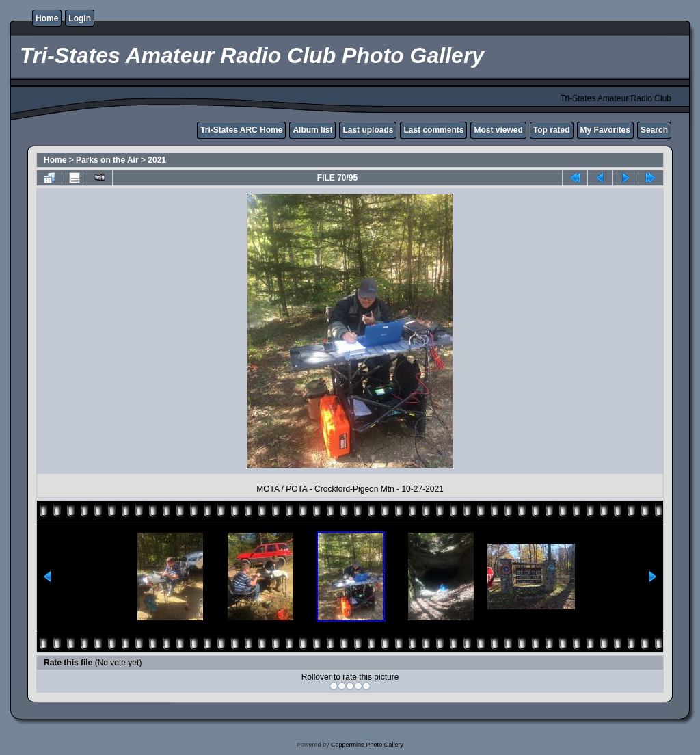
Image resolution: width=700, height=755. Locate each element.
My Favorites (605, 130)
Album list (312, 130)
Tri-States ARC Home (241, 130)
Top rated (552, 130)
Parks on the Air (107, 160)
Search (654, 130)
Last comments (433, 130)
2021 (157, 160)
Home (47, 18)
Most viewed (498, 130)
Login (80, 18)
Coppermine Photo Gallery (367, 745)
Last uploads (368, 130)
